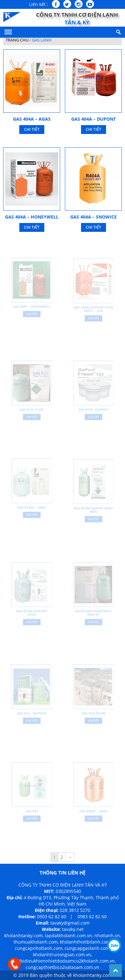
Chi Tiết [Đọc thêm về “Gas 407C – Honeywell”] (32, 312)
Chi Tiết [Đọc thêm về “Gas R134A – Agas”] (32, 513)
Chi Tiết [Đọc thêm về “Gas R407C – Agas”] (93, 816)
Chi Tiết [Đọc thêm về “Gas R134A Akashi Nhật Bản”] (93, 517)
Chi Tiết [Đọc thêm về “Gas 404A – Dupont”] (94, 129)
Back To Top (116, 970)
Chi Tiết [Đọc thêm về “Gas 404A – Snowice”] (94, 227)
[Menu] (8, 32)
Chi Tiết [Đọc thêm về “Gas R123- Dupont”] (93, 415)
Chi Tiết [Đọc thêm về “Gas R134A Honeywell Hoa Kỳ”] (93, 620)
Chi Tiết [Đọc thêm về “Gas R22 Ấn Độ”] (93, 719)
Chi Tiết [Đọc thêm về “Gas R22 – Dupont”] (32, 719)
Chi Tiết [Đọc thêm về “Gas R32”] (32, 816)
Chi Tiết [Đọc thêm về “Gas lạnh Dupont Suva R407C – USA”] (93, 316)
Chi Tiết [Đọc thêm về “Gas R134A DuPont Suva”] (32, 620)
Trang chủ (17, 40)
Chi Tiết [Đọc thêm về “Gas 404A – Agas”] (32, 129)
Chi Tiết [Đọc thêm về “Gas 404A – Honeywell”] (32, 227)
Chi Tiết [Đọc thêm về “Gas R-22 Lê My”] (32, 415)
